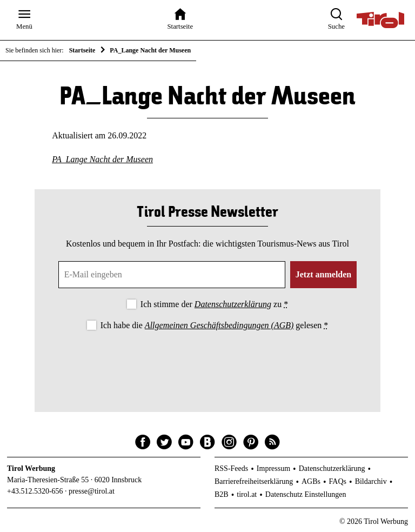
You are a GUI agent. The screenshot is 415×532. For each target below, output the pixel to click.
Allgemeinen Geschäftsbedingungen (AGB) (219, 325)
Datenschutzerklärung (233, 304)
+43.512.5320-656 (35, 491)
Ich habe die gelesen (215, 325)
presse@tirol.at (92, 491)
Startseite (82, 50)
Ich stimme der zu (214, 304)
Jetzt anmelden (324, 274)
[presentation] (207, 362)
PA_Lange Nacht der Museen (102, 159)
